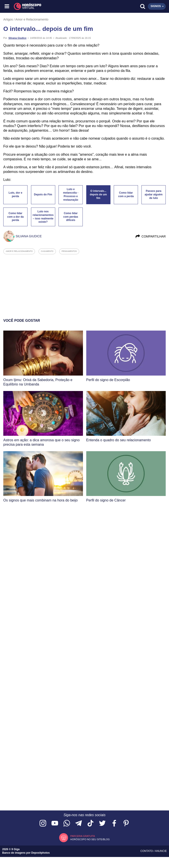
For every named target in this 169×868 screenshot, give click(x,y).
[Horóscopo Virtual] (46, 6)
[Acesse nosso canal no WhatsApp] (67, 824)
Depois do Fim (43, 195)
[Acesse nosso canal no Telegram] (79, 824)
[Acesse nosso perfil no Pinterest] (126, 824)
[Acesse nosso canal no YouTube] (55, 824)
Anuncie (161, 851)
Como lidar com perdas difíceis (71, 217)
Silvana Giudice (17, 38)
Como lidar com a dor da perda (16, 217)
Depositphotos (40, 853)
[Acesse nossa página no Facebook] (114, 824)
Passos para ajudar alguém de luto (153, 195)
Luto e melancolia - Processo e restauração (71, 195)
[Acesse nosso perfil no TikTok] (90, 824)
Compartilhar (150, 236)
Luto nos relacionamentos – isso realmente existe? (43, 217)
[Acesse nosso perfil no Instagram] (43, 824)
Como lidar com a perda (126, 195)
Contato (147, 851)
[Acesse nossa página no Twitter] (102, 824)
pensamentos (69, 251)
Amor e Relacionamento (32, 19)
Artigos (8, 19)
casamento (47, 251)
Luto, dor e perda (15, 195)
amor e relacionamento (19, 251)
